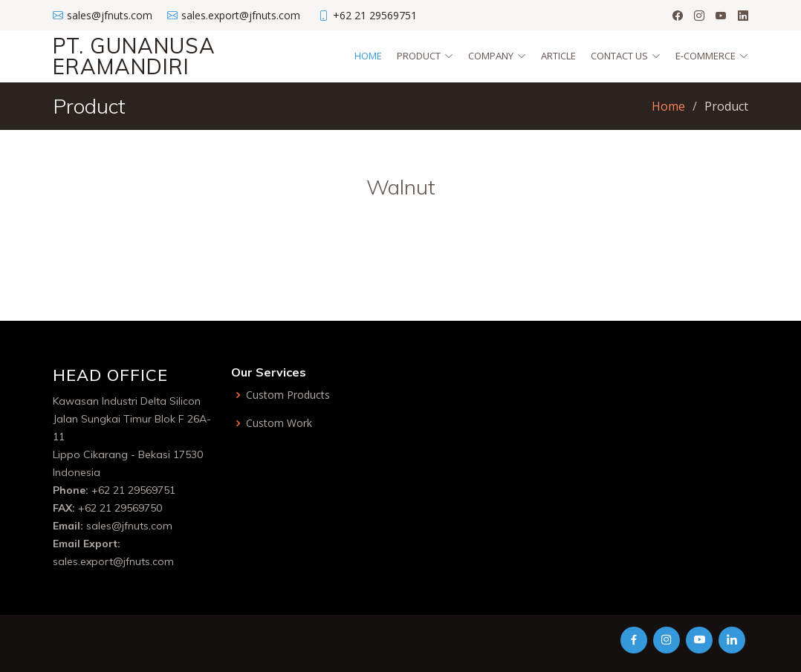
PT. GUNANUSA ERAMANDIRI (134, 56)
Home (368, 56)
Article (558, 56)
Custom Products (288, 395)
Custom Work (279, 423)
